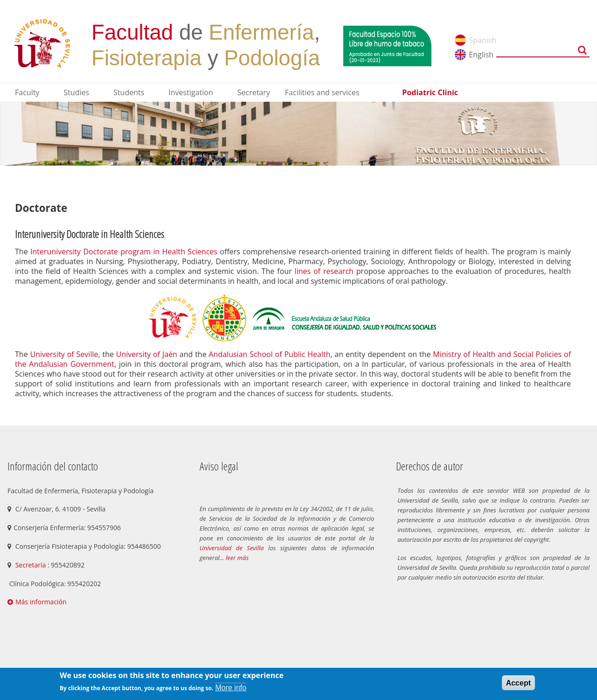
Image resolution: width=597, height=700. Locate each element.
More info (231, 688)
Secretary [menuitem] (254, 92)
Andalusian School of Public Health (270, 354)
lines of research (324, 271)
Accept (518, 683)
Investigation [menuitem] (191, 92)
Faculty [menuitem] (27, 92)
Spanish (482, 40)
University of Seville (64, 354)
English (481, 55)
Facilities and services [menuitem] (322, 92)
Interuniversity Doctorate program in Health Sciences (124, 252)
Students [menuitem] (129, 92)
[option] (298, 134)
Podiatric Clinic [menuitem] (430, 92)
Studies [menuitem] (76, 92)
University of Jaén (147, 354)
